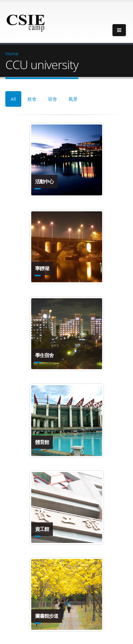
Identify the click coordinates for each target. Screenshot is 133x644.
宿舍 (52, 99)
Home (12, 54)
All (13, 99)
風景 (73, 99)
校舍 (32, 99)
